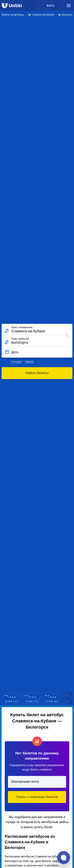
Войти (51, 6)
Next (71, 698)
